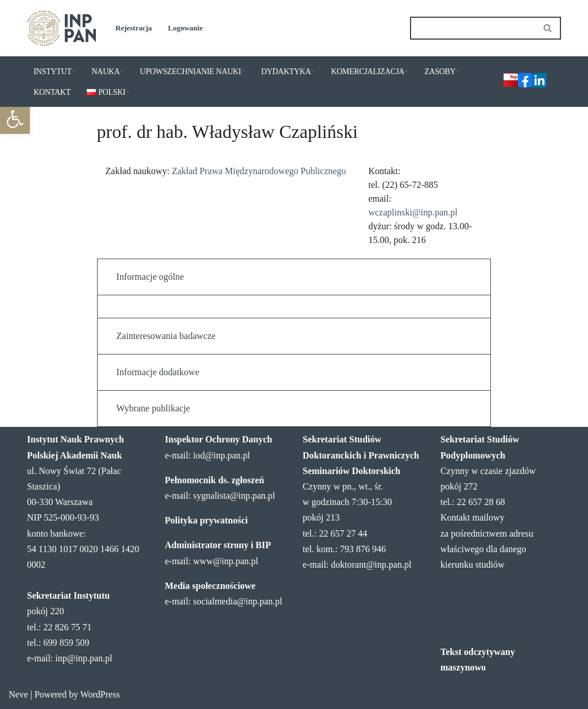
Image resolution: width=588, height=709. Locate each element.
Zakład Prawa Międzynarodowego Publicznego (259, 171)
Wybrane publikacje (153, 408)
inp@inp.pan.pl (84, 658)
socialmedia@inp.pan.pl (237, 601)
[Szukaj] (473, 28)
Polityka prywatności (206, 520)
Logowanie (186, 28)
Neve (18, 694)
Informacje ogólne (150, 277)
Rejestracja (134, 28)
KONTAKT (52, 92)
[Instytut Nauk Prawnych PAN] (61, 28)
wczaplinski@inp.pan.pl (413, 212)
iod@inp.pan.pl (221, 455)
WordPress (100, 694)
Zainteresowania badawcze (166, 336)
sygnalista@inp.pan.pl (234, 496)
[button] (15, 119)
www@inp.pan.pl (225, 561)
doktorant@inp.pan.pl (371, 564)
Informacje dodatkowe (158, 372)
